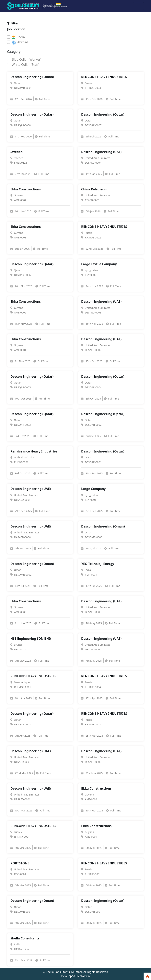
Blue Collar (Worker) (27, 59)
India (18, 37)
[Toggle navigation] (138, 6)
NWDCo (85, 976)
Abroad (20, 42)
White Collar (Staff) (26, 65)
